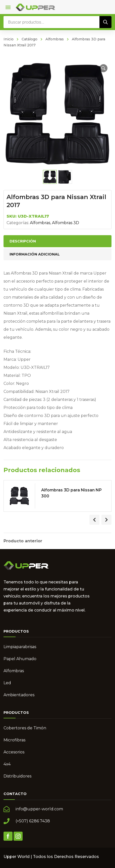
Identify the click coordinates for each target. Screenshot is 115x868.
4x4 (7, 764)
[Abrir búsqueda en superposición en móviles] (57, 22)
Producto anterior (23, 541)
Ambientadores (19, 695)
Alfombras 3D (66, 223)
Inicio (9, 39)
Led (7, 683)
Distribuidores (17, 776)
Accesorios (14, 752)
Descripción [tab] (23, 241)
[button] (103, 68)
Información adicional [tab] (35, 254)
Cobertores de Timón (25, 728)
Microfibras (14, 740)
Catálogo (30, 39)
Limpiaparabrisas (20, 647)
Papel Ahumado (20, 659)
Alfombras (55, 39)
